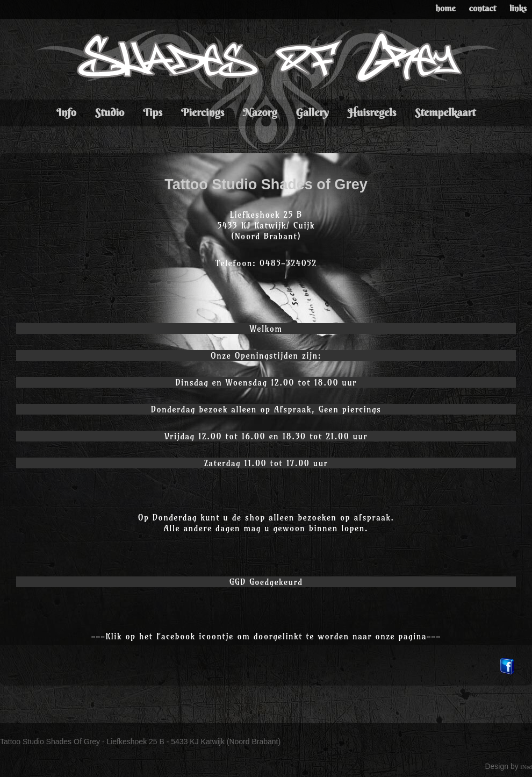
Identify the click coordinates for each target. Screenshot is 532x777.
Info (66, 112)
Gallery (312, 112)
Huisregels (372, 112)
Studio (110, 112)
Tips (153, 112)
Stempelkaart (445, 112)
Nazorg (260, 112)
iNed (526, 767)
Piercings (203, 112)
